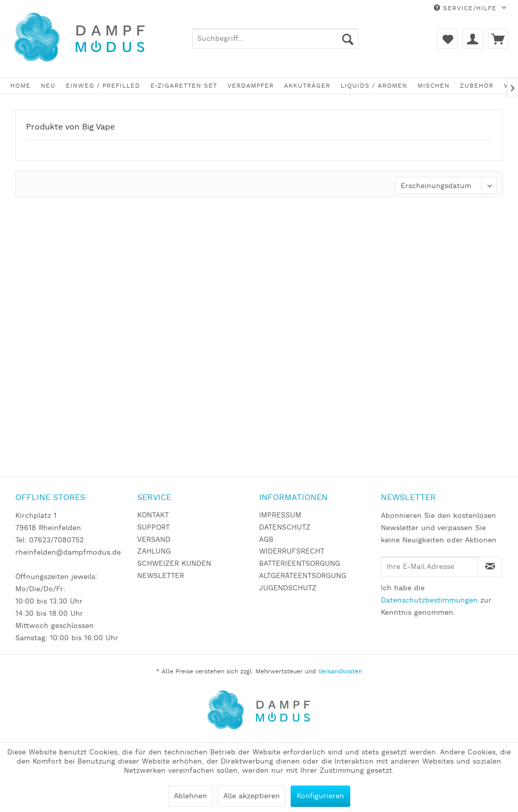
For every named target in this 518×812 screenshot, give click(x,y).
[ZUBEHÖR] (477, 86)
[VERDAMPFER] (251, 86)
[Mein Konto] (473, 39)
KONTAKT (153, 515)
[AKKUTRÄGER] (307, 86)
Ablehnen (190, 796)
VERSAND (154, 540)
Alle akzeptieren (252, 796)
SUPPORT (153, 528)
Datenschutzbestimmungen (429, 600)
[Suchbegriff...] (275, 39)
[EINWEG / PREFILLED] (103, 86)
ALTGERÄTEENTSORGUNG (303, 576)
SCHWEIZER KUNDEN (174, 564)
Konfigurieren (320, 796)
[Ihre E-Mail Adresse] (430, 567)
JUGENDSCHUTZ (288, 588)
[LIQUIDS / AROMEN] (374, 86)
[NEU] (48, 86)
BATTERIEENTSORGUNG (300, 564)
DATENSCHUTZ (285, 528)
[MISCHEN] (434, 86)
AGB (266, 540)
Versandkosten (340, 672)
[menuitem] (275, 39)
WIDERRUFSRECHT (292, 552)
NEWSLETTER (161, 576)
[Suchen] (348, 39)
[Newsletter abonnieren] (490, 567)
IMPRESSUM (280, 515)
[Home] (20, 86)
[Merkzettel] (447, 39)
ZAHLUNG (154, 552)
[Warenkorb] (498, 39)
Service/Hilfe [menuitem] (467, 8)
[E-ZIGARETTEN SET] (184, 86)
